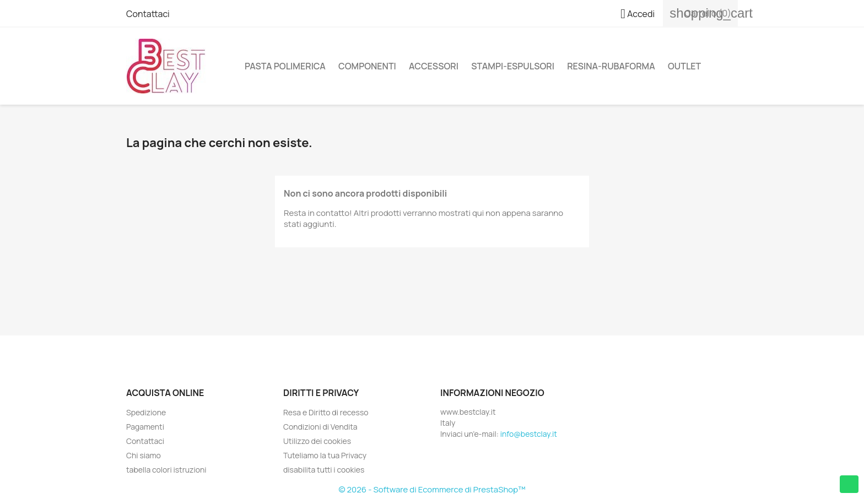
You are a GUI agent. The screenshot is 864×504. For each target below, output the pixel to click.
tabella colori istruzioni (166, 470)
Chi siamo (144, 455)
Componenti (367, 66)
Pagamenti (145, 427)
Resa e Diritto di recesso (326, 412)
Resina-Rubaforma (611, 66)
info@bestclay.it (529, 434)
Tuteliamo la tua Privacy (325, 455)
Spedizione (146, 412)
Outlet (684, 66)
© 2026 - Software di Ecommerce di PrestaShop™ (432, 489)
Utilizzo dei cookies (317, 441)
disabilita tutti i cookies (324, 470)
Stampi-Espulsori (513, 66)
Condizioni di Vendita (320, 427)
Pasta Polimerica (285, 66)
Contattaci (148, 14)
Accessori (434, 66)
